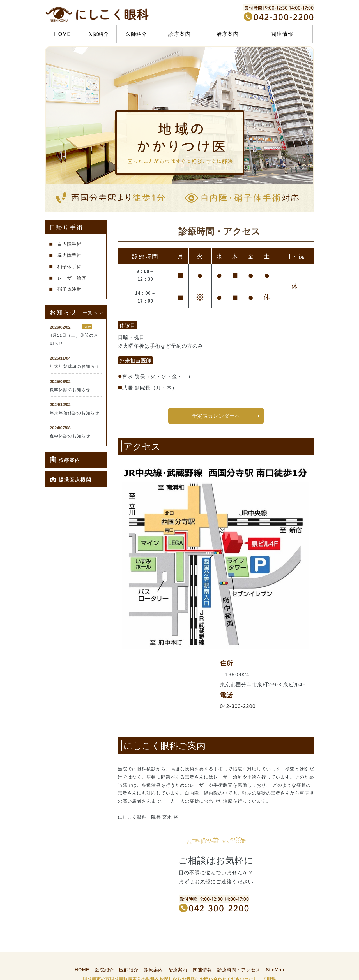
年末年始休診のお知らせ (74, 366)
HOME (63, 34)
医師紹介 (136, 34)
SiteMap (275, 953)
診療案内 (153, 953)
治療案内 (178, 953)
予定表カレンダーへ (216, 416)
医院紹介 (98, 34)
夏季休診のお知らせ (70, 390)
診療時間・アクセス (239, 953)
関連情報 (202, 953)
